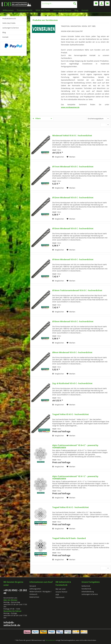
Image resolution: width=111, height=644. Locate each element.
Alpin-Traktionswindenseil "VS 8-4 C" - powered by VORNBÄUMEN (75, 446)
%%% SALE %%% (9, 23)
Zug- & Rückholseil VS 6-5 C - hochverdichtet (72, 383)
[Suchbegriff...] (59, 3)
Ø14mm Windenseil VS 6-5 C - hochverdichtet (73, 260)
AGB (57, 595)
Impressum (60, 597)
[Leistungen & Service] (62, 10)
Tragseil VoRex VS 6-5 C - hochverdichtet (71, 414)
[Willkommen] (8, 10)
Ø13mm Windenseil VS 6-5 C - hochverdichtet (73, 229)
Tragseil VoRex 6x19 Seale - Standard (69, 538)
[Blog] (76, 10)
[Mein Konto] (102, 3)
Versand (33, 586)
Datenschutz (34, 597)
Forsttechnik (86, 589)
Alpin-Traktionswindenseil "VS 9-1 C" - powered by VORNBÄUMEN (75, 478)
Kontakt (5, 37)
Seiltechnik (86, 586)
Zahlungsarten (35, 589)
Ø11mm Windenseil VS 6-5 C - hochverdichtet (73, 167)
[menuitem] (59, 5)
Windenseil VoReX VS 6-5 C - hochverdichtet (72, 136)
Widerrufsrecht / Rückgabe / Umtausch (40, 593)
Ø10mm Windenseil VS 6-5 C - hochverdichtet (73, 322)
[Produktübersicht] (25, 10)
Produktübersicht (9, 18)
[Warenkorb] (107, 3)
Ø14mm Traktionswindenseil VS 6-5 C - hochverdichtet (77, 290)
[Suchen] (75, 3)
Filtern (37, 118)
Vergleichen (58, 157)
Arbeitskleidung (88, 592)
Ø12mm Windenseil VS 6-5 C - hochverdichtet (73, 198)
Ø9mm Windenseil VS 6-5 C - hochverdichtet (72, 352)
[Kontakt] (85, 10)
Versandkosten (50, 640)
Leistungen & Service (11, 28)
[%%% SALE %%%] (43, 10)
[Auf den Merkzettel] (71, 157)
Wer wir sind (60, 589)
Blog (4, 32)
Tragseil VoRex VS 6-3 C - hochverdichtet (71, 507)
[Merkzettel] (96, 3)
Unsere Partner (61, 592)
